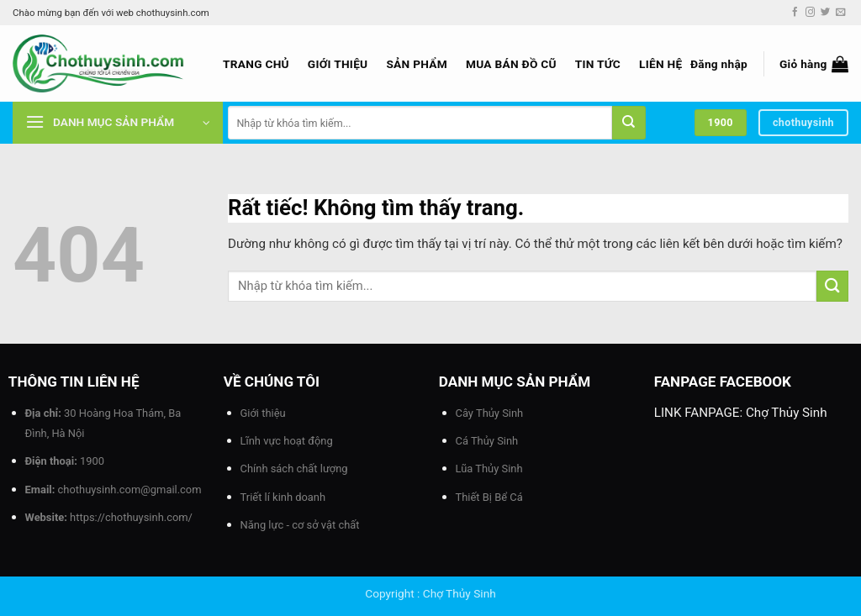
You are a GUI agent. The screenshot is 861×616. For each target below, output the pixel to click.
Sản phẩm (417, 64)
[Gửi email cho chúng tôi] (840, 13)
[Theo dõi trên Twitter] (825, 13)
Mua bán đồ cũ (511, 64)
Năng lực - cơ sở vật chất (300, 525)
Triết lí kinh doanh (283, 497)
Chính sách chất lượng (294, 469)
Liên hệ (660, 64)
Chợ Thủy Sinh (787, 413)
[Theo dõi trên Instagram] (810, 13)
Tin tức (598, 64)
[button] (719, 64)
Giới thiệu (338, 64)
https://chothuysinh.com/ (131, 517)
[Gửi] (629, 123)
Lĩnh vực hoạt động (287, 441)
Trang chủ (256, 64)
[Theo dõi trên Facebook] (795, 13)
